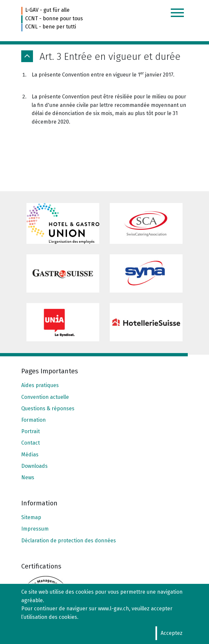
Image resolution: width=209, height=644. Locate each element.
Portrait (31, 431)
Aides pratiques (40, 385)
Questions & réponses (48, 408)
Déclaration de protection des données (69, 541)
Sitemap (31, 517)
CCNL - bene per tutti (51, 27)
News (28, 477)
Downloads (34, 466)
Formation (33, 420)
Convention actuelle (45, 397)
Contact (31, 443)
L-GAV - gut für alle (47, 10)
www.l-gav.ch (113, 609)
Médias (30, 455)
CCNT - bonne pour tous (54, 18)
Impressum (35, 529)
